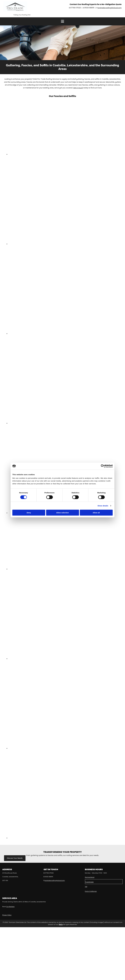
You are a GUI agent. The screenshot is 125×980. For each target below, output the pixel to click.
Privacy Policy (7, 915)
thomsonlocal (90, 877)
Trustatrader (89, 882)
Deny (29, 513)
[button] (15, 858)
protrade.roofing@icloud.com (110, 8)
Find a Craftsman (91, 891)
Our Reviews (10, 907)
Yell (86, 887)
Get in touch (78, 88)
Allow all (96, 513)
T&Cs (61, 924)
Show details (103, 506)
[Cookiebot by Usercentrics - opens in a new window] (103, 466)
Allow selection (62, 513)
